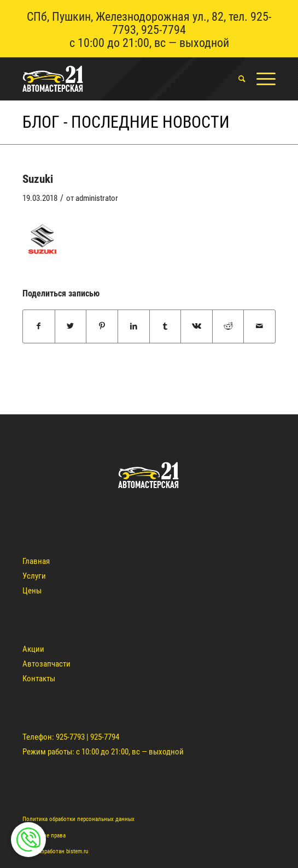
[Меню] (261, 79)
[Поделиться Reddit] (228, 326)
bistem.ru (77, 851)
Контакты (39, 679)
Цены (32, 591)
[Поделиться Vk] (197, 326)
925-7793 (70, 737)
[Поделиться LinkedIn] (134, 326)
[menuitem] (236, 79)
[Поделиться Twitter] (71, 326)
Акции (33, 649)
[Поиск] (236, 79)
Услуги (34, 576)
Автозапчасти (46, 664)
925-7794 (163, 30)
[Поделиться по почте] (259, 326)
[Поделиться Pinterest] (102, 326)
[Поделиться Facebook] (39, 326)
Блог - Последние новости (126, 122)
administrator (97, 198)
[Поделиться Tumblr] (165, 326)
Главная (36, 561)
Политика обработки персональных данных (78, 819)
